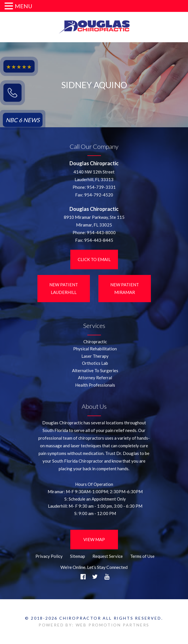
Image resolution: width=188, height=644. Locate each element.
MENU (24, 6)
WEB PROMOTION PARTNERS (113, 625)
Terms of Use (142, 556)
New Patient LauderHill (64, 288)
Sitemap (78, 556)
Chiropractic (95, 342)
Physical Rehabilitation (95, 349)
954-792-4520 (99, 195)
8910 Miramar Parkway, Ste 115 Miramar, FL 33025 (94, 221)
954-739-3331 (101, 187)
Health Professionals (95, 385)
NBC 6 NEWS (23, 120)
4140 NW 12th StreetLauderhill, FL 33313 (94, 176)
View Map (94, 539)
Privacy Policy (49, 556)
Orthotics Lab (95, 363)
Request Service (108, 556)
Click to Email (94, 259)
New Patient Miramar (125, 288)
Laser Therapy (95, 356)
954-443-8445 (99, 240)
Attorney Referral (95, 378)
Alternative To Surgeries (95, 370)
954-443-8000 (101, 232)
